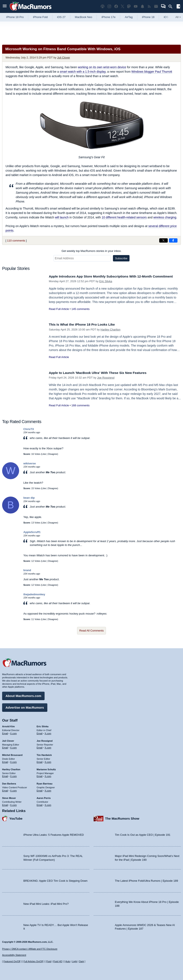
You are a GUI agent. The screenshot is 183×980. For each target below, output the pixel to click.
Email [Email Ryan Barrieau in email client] (40, 790)
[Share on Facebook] (173, 240)
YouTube (16, 817)
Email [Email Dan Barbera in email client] (5, 790)
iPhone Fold (40, 17)
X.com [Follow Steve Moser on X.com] (13, 804)
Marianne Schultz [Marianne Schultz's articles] (46, 768)
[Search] (172, 7)
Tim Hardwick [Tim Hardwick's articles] (44, 754)
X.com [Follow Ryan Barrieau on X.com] (48, 790)
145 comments (80, 314)
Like (44, 454)
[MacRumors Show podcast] (103, 6)
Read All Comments (92, 631)
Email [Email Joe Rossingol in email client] (40, 747)
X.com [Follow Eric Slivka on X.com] (48, 732)
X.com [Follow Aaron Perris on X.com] (48, 804)
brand (27, 570)
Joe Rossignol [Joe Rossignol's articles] (45, 740)
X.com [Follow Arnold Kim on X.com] (13, 732)
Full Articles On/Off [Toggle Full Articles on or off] (33, 961)
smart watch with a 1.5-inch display (83, 72)
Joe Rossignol (106, 378)
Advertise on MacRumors (25, 706)
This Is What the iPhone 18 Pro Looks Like (85, 324)
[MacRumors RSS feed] (149, 6)
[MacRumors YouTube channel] (136, 6)
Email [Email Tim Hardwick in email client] (40, 761)
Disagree (53, 454)
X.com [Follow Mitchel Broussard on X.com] (13, 761)
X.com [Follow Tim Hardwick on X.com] (48, 761)
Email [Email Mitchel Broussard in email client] (5, 761)
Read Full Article (59, 314)
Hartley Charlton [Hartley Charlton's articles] (11, 768)
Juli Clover (64, 58)
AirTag (129, 17)
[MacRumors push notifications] (142, 6)
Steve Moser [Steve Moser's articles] (9, 797)
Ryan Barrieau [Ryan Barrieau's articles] (45, 783)
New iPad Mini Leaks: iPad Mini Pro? (46, 903)
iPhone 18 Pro (15, 17)
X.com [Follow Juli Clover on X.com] (13, 747)
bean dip (29, 498)
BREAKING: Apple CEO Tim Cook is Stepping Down (55, 880)
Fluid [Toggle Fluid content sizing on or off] (49, 961)
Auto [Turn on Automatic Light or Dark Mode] (68, 961)
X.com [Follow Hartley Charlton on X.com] (13, 775)
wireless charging (165, 217)
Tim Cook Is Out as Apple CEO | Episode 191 (143, 834)
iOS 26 (168, 17)
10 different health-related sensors (124, 217)
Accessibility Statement (14, 955)
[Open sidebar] (178, 7)
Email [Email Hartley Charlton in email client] (5, 775)
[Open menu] (5, 6)
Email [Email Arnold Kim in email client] (5, 732)
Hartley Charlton (110, 330)
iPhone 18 (148, 17)
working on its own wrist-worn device (102, 67)
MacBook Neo (84, 17)
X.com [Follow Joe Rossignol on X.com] (48, 747)
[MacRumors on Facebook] (116, 6)
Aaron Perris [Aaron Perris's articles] (44, 797)
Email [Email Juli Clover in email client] (5, 747)
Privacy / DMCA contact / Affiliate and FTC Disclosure (30, 949)
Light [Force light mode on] (75, 961)
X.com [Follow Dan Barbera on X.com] (13, 790)
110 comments (16, 241)
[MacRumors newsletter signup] (156, 6)
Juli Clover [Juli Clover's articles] (8, 740)
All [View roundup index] (178, 17)
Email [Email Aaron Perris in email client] (40, 804)
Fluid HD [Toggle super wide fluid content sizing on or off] (58, 961)
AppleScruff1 (32, 532)
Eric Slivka (106, 286)
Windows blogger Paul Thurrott (152, 72)
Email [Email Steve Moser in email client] (5, 804)
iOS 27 (61, 17)
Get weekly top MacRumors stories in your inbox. (92, 251)
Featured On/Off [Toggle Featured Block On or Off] (12, 961)
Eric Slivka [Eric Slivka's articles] (43, 725)
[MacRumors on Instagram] (109, 6)
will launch (62, 217)
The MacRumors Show (122, 817)
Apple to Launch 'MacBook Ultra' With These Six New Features (103, 373)
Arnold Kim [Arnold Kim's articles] (8, 725)
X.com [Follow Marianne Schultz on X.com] (48, 775)
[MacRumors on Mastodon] (129, 6)
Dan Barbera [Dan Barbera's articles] (9, 783)
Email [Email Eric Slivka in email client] (40, 732)
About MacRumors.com (23, 695)
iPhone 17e (108, 17)
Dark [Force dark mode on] (81, 961)
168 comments (80, 405)
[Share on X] (163, 240)
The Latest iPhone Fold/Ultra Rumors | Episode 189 (146, 880)
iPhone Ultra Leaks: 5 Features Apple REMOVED (54, 834)
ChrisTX (29, 429)
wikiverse (30, 463)
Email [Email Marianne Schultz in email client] (40, 775)
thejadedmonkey (34, 594)
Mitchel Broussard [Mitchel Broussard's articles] (12, 754)
